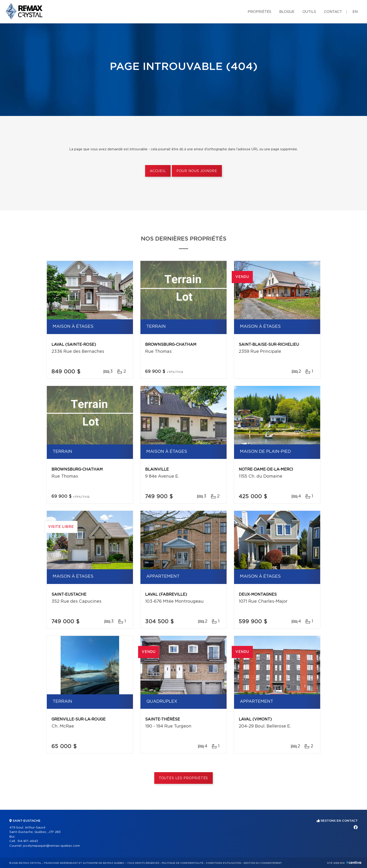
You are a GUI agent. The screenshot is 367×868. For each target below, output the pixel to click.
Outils (309, 12)
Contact (333, 12)
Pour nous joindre (197, 171)
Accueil (158, 171)
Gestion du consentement (263, 863)
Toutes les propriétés (184, 778)
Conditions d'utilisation (223, 863)
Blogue (287, 12)
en (355, 12)
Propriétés (259, 12)
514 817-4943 (28, 841)
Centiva (354, 863)
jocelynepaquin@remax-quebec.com (51, 846)
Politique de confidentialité (183, 863)
